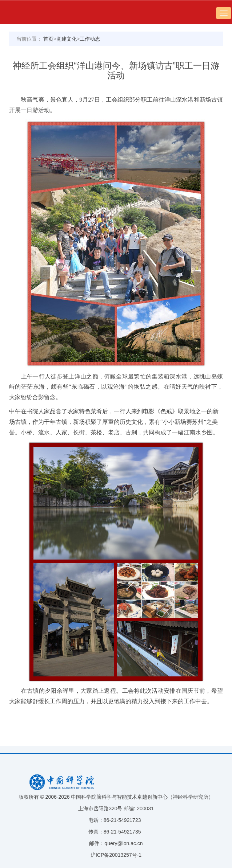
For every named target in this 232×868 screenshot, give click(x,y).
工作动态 (90, 39)
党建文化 (67, 39)
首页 (48, 39)
